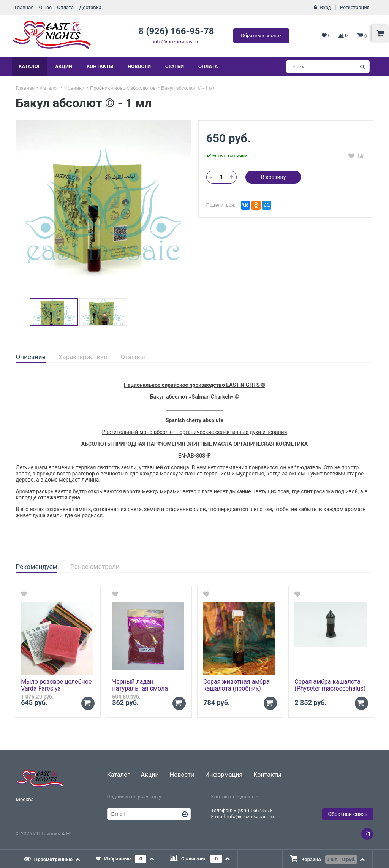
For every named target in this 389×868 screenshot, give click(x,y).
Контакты (100, 66)
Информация (224, 775)
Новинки (74, 88)
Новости (139, 66)
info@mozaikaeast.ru (176, 42)
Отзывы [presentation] (133, 357)
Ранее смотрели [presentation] (95, 567)
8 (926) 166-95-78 (176, 31)
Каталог (30, 66)
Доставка (90, 7)
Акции (64, 66)
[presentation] (52, 859)
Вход (325, 7)
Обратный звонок (261, 36)
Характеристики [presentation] (83, 357)
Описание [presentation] (31, 357)
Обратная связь (348, 814)
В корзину (273, 177)
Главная (24, 7)
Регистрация (355, 7)
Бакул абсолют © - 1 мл (189, 88)
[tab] (31, 357)
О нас (45, 7)
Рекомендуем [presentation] (37, 567)
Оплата (65, 7)
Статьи (175, 66)
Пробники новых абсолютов (123, 88)
